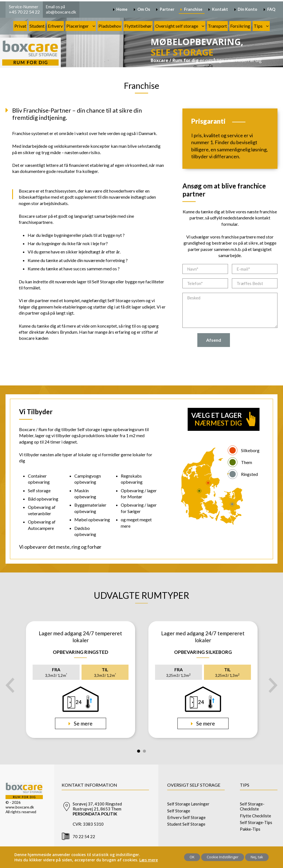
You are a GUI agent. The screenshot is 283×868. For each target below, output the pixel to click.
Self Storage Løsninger (188, 804)
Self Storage (179, 811)
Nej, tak (257, 857)
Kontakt (220, 9)
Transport (217, 26)
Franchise (193, 9)
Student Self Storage (186, 824)
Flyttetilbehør (138, 26)
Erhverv (55, 26)
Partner (167, 9)
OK (192, 857)
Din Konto (247, 9)
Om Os (144, 9)
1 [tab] (139, 751)
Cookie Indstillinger (223, 857)
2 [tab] (144, 751)
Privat (20, 26)
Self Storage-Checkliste (252, 806)
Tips (258, 26)
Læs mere (149, 860)
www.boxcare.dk (20, 807)
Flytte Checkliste (256, 816)
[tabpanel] (81, 680)
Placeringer (78, 26)
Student (37, 26)
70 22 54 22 (84, 836)
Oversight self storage (177, 26)
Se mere (83, 723)
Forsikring (240, 26)
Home (122, 9)
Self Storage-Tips (256, 822)
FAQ (271, 9)
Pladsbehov (110, 26)
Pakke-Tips (250, 829)
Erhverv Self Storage (186, 817)
